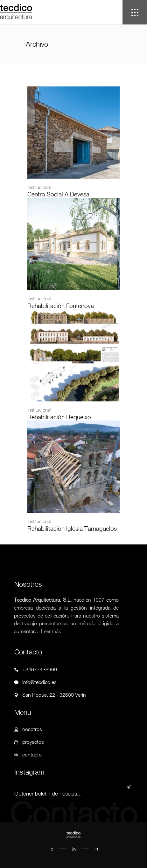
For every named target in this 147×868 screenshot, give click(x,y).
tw (74, 849)
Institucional (39, 187)
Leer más (51, 631)
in (96, 849)
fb (51, 849)
